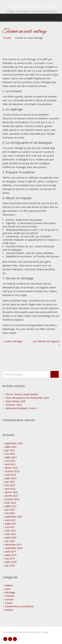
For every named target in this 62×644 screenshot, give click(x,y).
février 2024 (11, 468)
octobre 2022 (12, 499)
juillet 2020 (11, 538)
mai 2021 (10, 527)
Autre (8, 589)
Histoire (9, 610)
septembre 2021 (14, 517)
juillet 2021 (11, 524)
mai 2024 (10, 461)
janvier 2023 (11, 496)
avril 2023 (10, 489)
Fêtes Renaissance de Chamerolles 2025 (27, 398)
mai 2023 (10, 485)
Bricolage (10, 592)
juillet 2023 (11, 478)
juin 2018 (10, 565)
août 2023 (10, 475)
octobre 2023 (12, 471)
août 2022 (10, 503)
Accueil (7, 38)
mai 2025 (10, 454)
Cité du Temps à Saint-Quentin (22, 394)
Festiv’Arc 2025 (14, 405)
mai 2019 (10, 558)
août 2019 (10, 552)
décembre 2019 (13, 545)
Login (46, 632)
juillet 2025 (11, 447)
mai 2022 (10, 513)
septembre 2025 (14, 443)
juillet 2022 (11, 506)
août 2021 (10, 520)
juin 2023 (10, 482)
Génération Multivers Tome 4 (21, 408)
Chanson (10, 596)
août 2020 (10, 534)
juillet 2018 (11, 562)
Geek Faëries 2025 (16, 401)
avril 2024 (10, 464)
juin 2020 (10, 541)
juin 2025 (10, 450)
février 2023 (11, 492)
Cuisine (9, 603)
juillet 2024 (11, 457)
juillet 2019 (11, 555)
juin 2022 (10, 510)
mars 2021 (11, 531)
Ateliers (9, 585)
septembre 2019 (14, 548)
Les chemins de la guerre (46, 341)
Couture (9, 599)
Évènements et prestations (19, 606)
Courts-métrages (13, 341)
